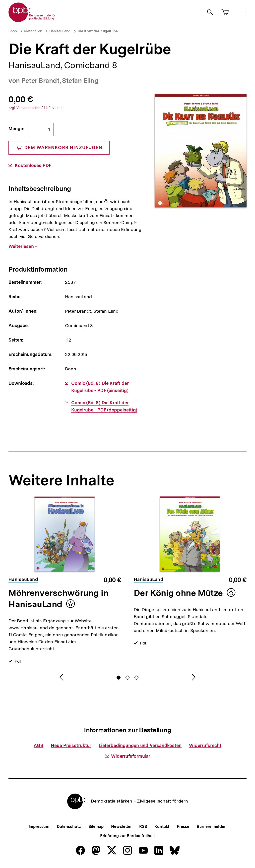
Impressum (39, 827)
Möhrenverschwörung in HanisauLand (58, 599)
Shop (13, 31)
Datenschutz (69, 827)
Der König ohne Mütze (178, 593)
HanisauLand (60, 31)
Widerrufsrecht (205, 745)
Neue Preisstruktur (71, 745)
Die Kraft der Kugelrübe (98, 31)
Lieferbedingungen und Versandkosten (140, 745)
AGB (38, 745)
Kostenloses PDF (33, 166)
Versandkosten (25, 108)
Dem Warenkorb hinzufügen (59, 148)
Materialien (33, 31)
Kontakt (162, 827)
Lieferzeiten (53, 108)
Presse (183, 827)
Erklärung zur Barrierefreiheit (127, 836)
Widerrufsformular (127, 756)
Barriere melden (212, 827)
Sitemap (96, 827)
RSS (143, 827)
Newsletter (121, 827)
